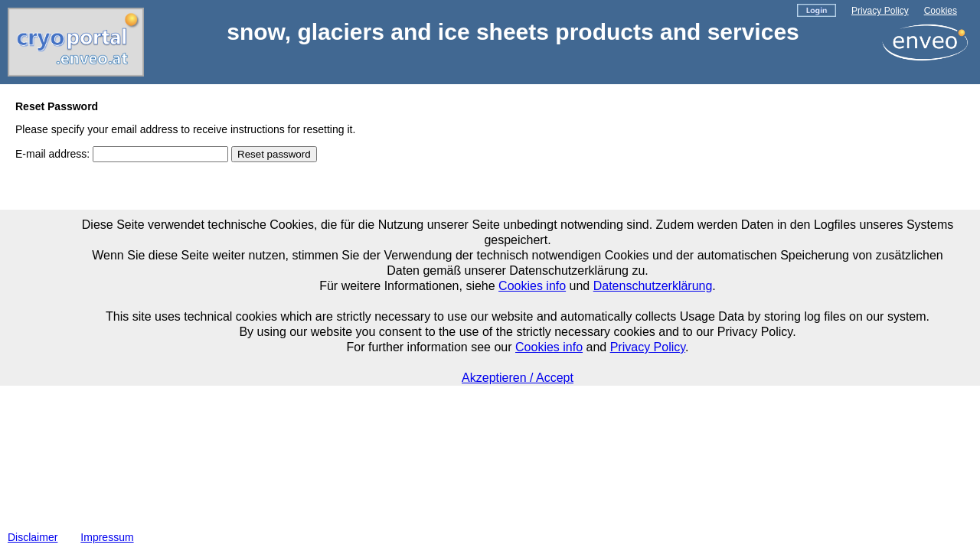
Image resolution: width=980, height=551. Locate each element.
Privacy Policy (880, 11)
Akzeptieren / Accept (518, 378)
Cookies (941, 11)
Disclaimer (33, 537)
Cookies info (532, 286)
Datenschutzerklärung (653, 286)
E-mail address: (52, 154)
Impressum (107, 537)
